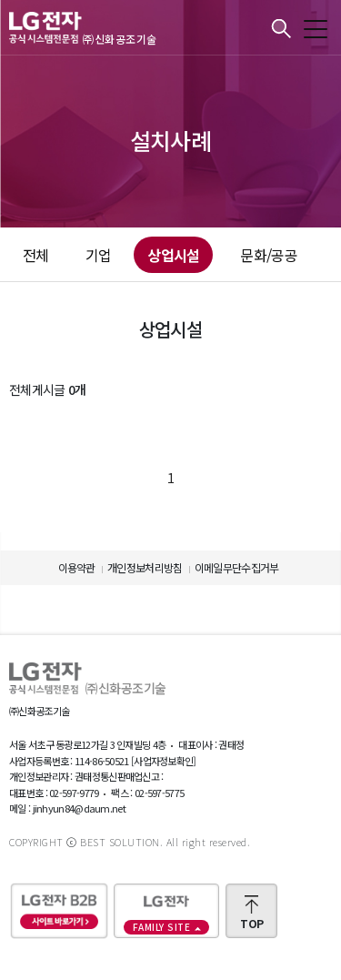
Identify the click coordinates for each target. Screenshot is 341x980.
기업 (99, 255)
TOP (251, 923)
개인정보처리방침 (145, 567)
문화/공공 (269, 255)
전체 (36, 255)
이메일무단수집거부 (237, 567)
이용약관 (77, 567)
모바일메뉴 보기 (316, 29)
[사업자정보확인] (164, 761)
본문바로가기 (0, 0)
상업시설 (173, 255)
